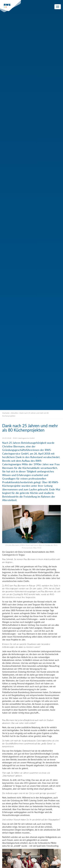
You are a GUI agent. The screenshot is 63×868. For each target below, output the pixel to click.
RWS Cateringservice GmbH (24, 438)
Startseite (6, 413)
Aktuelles (14, 413)
